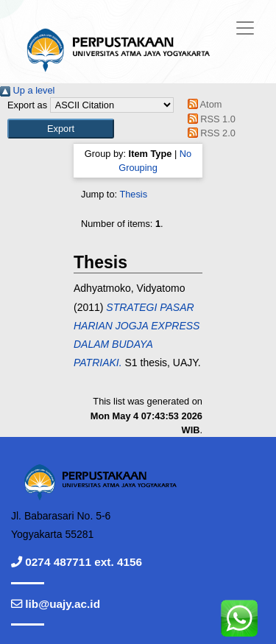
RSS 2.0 (209, 133)
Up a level (27, 90)
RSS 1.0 (209, 119)
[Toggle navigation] (245, 28)
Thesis (133, 194)
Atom (202, 104)
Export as (27, 105)
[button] (61, 129)
